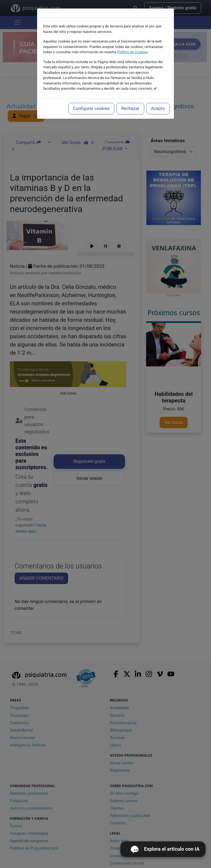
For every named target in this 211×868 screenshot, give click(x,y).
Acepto (158, 108)
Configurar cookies (91, 108)
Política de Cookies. (133, 52)
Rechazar (130, 108)
